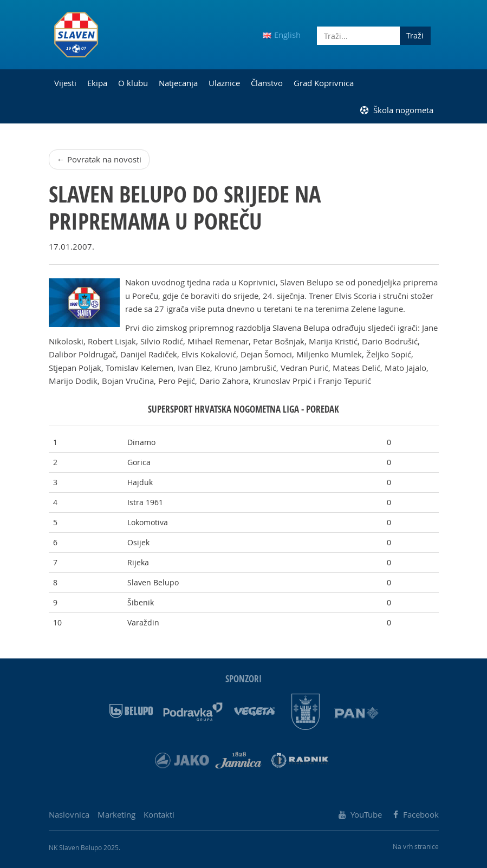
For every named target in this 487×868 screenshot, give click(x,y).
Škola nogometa (397, 110)
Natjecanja (178, 83)
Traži (415, 35)
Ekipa (97, 83)
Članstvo (267, 83)
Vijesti (65, 83)
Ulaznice (224, 83)
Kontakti (159, 814)
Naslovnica (69, 814)
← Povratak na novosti (99, 159)
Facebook (416, 814)
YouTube (360, 814)
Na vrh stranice (416, 847)
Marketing (116, 814)
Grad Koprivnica (324, 83)
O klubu (133, 83)
